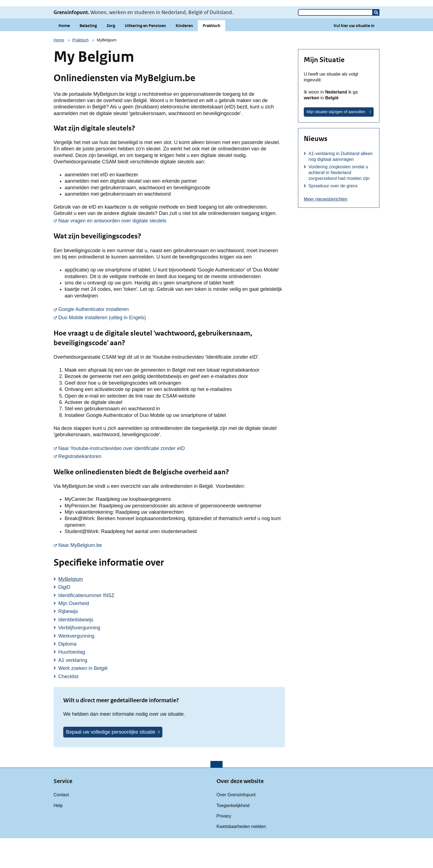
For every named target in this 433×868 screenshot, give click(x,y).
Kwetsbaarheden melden (241, 856)
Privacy (224, 846)
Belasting (88, 55)
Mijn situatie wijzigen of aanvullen (336, 142)
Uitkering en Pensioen (145, 55)
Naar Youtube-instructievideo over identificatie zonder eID (172, 478)
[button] (376, 42)
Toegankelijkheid (233, 835)
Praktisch (212, 55)
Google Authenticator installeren (163, 339)
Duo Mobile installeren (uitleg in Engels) (171, 347)
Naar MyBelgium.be (149, 575)
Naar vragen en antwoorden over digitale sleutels (172, 250)
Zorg (111, 55)
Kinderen (184, 55)
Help (58, 835)
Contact (61, 824)
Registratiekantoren (149, 486)
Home (64, 55)
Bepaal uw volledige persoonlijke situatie (111, 762)
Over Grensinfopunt (236, 824)
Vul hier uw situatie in (354, 55)
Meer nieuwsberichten (326, 229)
